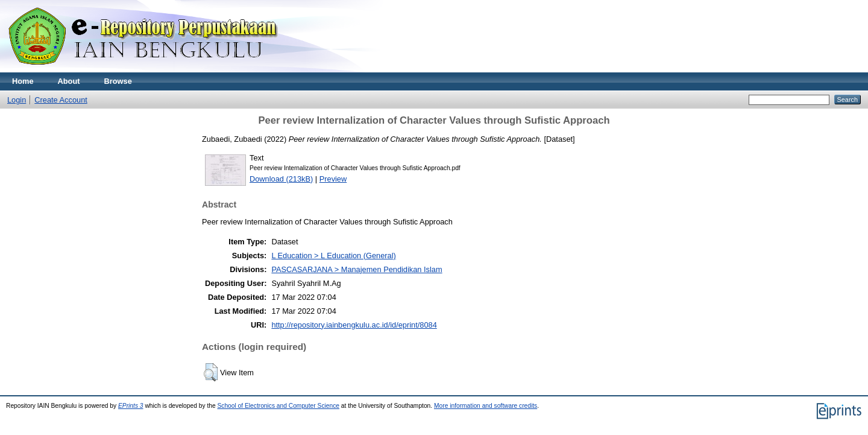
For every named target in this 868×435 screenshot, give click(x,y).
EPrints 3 (131, 406)
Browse (118, 81)
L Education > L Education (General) (333, 256)
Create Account (61, 100)
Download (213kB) (281, 179)
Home (23, 81)
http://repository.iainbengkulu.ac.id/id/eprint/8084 (354, 325)
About (69, 81)
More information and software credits (486, 406)
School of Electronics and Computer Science (278, 406)
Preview (333, 179)
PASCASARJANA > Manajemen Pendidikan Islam (357, 269)
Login (17, 100)
